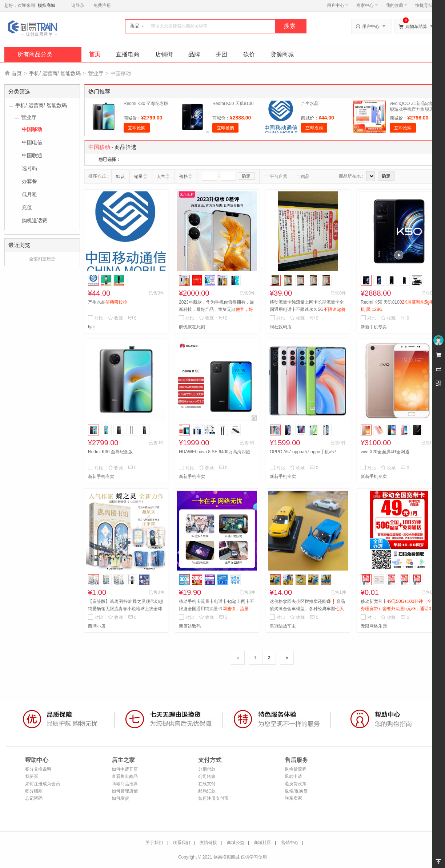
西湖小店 (97, 626)
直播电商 (128, 54)
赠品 (302, 177)
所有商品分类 (35, 54)
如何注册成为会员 (43, 784)
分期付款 (207, 769)
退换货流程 (296, 769)
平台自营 (276, 177)
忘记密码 (34, 798)
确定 (246, 176)
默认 (120, 177)
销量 (139, 177)
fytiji (92, 327)
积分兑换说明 (38, 769)
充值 (27, 207)
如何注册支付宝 (213, 798)
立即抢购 (137, 128)
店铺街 (164, 54)
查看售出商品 (125, 776)
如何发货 (120, 798)
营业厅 (96, 73)
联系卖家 (293, 798)
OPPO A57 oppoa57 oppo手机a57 (303, 452)
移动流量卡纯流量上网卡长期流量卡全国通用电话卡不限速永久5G (308, 309)
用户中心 (338, 5)
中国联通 (32, 155)
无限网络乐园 (374, 626)
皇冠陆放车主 (283, 626)
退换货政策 (296, 784)
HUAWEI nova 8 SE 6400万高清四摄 (215, 452)
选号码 (29, 168)
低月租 (29, 194)
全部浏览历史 (42, 259)
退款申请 (293, 776)
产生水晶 (310, 104)
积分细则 (34, 791)
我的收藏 (396, 5)
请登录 (78, 5)
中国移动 (32, 129)
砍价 (249, 54)
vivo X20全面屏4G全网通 (385, 452)
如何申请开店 (125, 769)
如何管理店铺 (125, 791)
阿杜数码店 (281, 327)
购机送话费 (35, 220)
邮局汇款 (207, 791)
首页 (95, 54)
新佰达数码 (190, 626)
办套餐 (29, 181)
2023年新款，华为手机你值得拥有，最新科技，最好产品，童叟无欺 (217, 309)
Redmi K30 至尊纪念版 (146, 104)
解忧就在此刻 (192, 327)
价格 (184, 177)
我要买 (32, 776)
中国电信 (32, 142)
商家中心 (367, 5)
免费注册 (102, 5)
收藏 (115, 318)
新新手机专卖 (374, 327)
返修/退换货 (296, 791)
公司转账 (207, 776)
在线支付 (207, 784)
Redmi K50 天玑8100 (233, 104)
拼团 (221, 54)
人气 (161, 177)
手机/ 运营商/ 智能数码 (55, 73)
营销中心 (290, 843)
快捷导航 (426, 5)
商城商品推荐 (125, 784)
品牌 (194, 54)
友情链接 (208, 843)
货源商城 (282, 54)
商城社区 (262, 843)
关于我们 (154, 843)
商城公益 (236, 843)
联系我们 (181, 843)
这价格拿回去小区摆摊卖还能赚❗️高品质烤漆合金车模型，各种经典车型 (307, 609)
